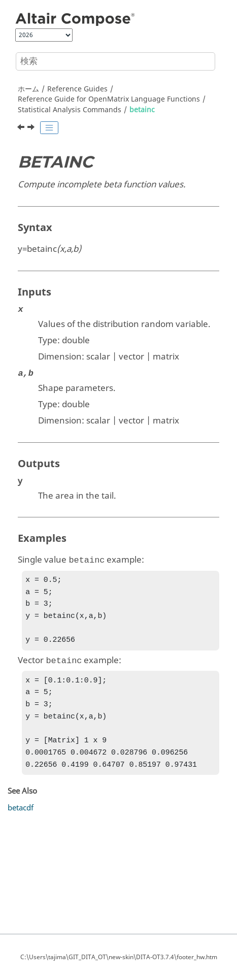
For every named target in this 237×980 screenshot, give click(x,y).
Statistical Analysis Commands (70, 110)
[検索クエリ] (115, 61)
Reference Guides (77, 89)
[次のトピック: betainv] (32, 128)
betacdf (21, 822)
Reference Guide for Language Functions (109, 99)
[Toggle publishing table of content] (49, 128)
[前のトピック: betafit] (22, 128)
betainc (142, 110)
